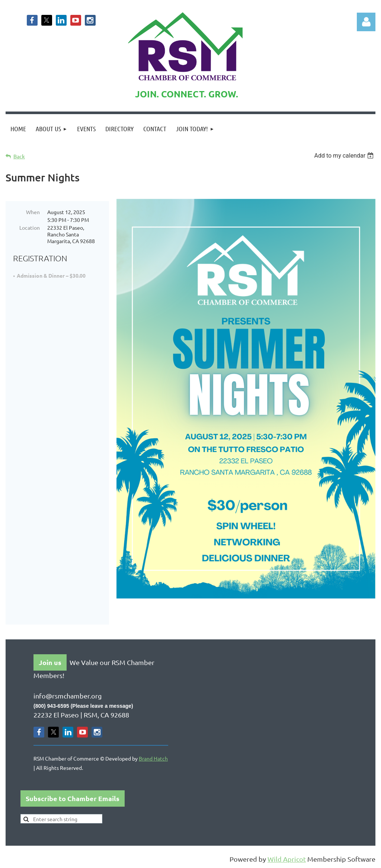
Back (19, 156)
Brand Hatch (153, 758)
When (33, 212)
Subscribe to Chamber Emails (73, 798)
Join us (50, 662)
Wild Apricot (287, 859)
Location (30, 228)
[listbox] (345, 156)
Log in (366, 22)
